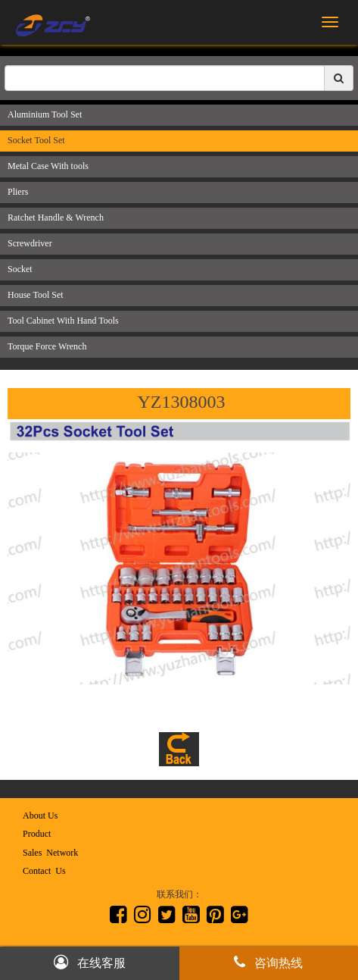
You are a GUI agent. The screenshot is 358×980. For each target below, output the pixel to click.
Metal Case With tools (48, 166)
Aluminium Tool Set (45, 114)
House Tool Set (36, 295)
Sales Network (50, 853)
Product (37, 834)
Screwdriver (30, 243)
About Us (40, 816)
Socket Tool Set (36, 140)
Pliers (18, 192)
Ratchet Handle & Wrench (56, 218)
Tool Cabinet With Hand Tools (63, 321)
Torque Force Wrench (47, 346)
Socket (20, 269)
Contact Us (44, 871)
